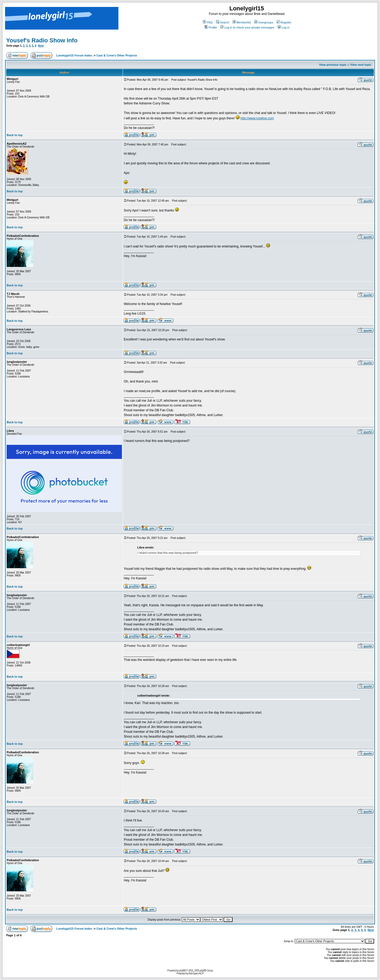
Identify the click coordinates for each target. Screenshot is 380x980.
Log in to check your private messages (247, 27)
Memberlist (242, 22)
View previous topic (333, 65)
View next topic (361, 65)
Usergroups (264, 22)
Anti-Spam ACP (196, 973)
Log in (284, 27)
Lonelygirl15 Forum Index (74, 55)
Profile (211, 27)
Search (223, 22)
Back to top (15, 135)
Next (41, 46)
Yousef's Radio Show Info (42, 40)
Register (284, 22)
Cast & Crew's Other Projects (117, 55)
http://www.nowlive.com (257, 118)
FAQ (208, 22)
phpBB (183, 971)
